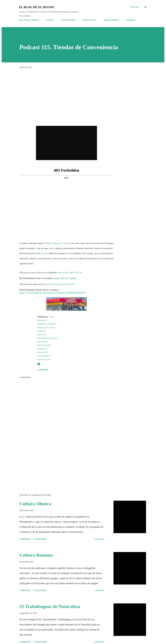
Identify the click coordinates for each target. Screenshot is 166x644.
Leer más (99, 539)
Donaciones (131, 20)
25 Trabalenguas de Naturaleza (50, 606)
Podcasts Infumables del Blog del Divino (47, 338)
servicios (44, 253)
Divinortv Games (89, 20)
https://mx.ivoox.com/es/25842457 (60, 284)
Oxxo (52, 328)
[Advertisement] (62, 462)
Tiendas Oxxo (44, 360)
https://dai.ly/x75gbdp (65, 278)
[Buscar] (135, 7)
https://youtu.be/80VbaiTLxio (70, 273)
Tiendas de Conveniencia (44, 354)
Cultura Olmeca (35, 504)
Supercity (42, 349)
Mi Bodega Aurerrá (47, 324)
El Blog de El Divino (37, 7)
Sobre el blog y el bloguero (29, 20)
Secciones (50, 20)
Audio (51, 317)
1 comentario (40, 539)
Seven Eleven (44, 345)
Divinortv (42, 320)
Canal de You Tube (68, 20)
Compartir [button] (43, 370)
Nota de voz (43, 328)
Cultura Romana (36, 555)
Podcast (41, 331)
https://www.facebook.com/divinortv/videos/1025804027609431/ (53, 293)
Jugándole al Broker (111, 20)
